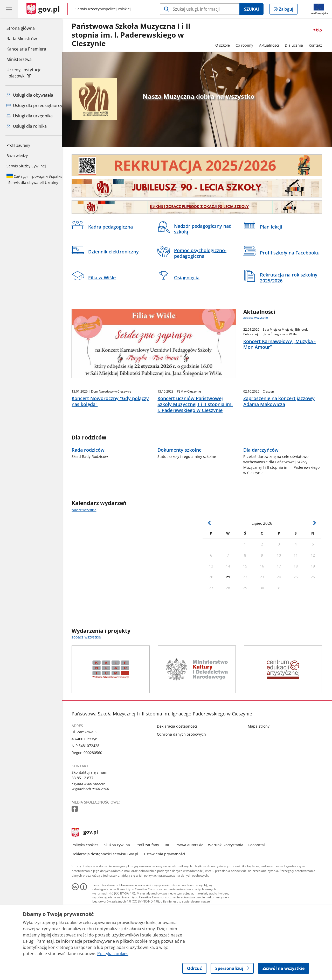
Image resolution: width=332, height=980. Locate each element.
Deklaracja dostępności (181, 759)
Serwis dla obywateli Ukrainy (35, 179)
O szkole (226, 45)
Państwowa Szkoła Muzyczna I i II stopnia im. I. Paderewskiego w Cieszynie (135, 35)
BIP (171, 878)
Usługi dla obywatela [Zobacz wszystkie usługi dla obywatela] (30, 95)
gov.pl (89, 865)
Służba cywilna (121, 878)
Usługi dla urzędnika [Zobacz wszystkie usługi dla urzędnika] (30, 116)
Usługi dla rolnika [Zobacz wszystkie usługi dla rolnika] (27, 126)
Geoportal (260, 878)
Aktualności (273, 45)
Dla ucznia (298, 45)
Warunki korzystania (230, 878)
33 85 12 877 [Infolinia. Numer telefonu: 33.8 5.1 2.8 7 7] (87, 811)
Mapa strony (262, 759)
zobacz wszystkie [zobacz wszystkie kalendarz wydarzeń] (88, 543)
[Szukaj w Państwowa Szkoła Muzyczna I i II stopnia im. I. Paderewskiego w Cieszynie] (200, 9)
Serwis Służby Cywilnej (26, 166)
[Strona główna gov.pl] (43, 9)
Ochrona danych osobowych (185, 767)
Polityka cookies (89, 878)
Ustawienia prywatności (168, 887)
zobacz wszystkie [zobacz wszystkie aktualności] (260, 318)
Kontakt (319, 45)
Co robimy (248, 45)
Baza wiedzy (17, 156)
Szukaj (251, 9)
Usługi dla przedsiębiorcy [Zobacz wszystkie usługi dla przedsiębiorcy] (34, 105)
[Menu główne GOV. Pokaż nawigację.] (9, 9)
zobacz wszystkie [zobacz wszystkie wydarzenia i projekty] (90, 670)
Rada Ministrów (22, 39)
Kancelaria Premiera (26, 49)
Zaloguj (288, 10)
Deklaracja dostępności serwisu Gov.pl (109, 887)
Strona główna (26, 28)
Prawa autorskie (194, 878)
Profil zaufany (18, 145)
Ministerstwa (19, 59)
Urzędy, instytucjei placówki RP (24, 73)
